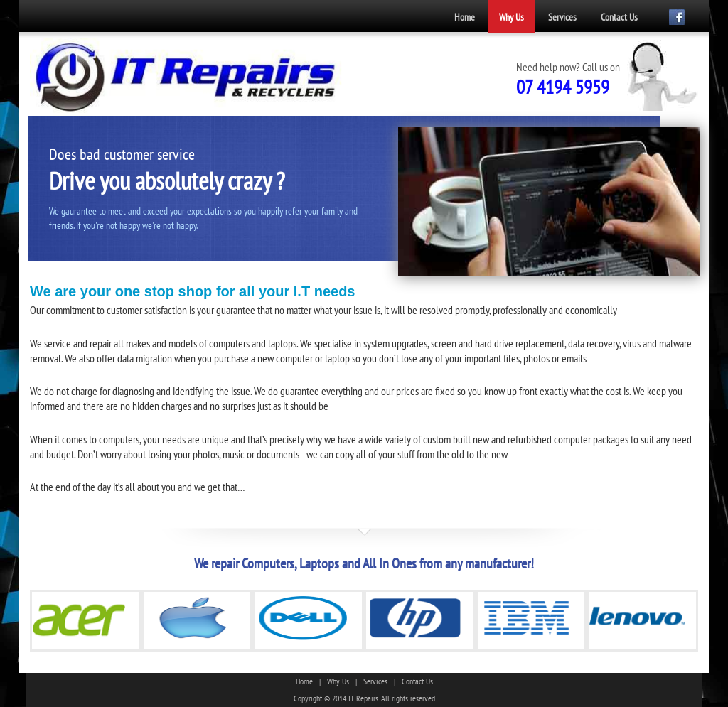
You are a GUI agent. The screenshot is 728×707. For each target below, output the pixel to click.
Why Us (512, 17)
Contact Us (619, 17)
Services (562, 17)
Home (465, 17)
